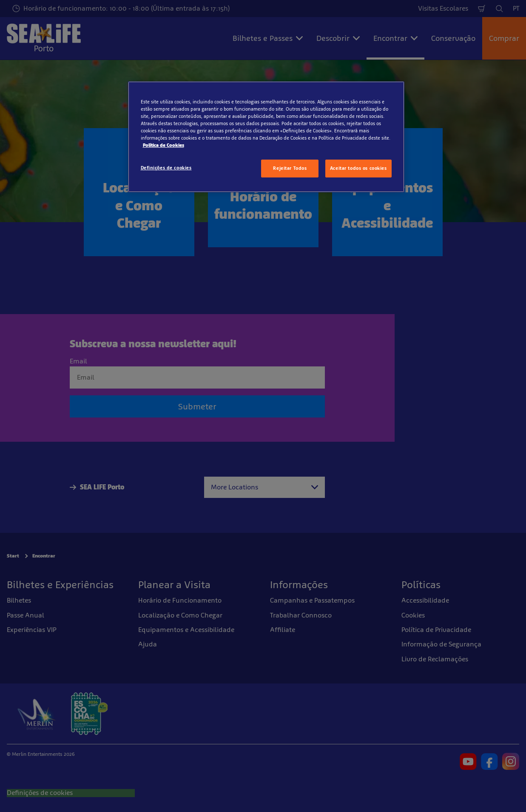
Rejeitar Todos (290, 168)
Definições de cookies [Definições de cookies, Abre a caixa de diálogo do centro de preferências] (166, 168)
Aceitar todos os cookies (358, 168)
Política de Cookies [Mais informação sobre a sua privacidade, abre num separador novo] (163, 145)
